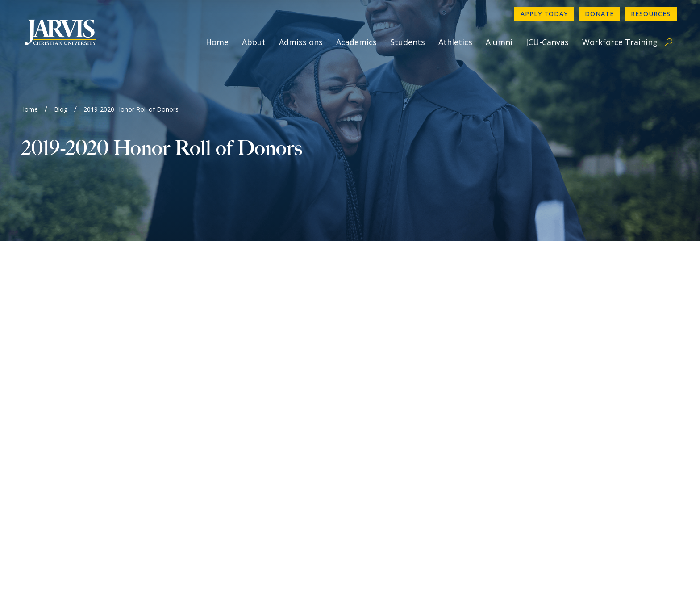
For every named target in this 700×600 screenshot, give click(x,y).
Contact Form (389, 424)
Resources (651, 14)
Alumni (499, 42)
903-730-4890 (390, 410)
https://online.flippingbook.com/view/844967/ (91, 304)
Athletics (455, 42)
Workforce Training (620, 42)
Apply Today (544, 14)
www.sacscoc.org (206, 556)
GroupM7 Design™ (442, 580)
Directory (548, 424)
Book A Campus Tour (567, 467)
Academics (356, 42)
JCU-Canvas (547, 42)
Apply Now (551, 410)
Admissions (301, 42)
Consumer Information (404, 467)
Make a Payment (560, 453)
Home (217, 42)
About (254, 42)
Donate (599, 14)
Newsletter (385, 438)
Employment (387, 453)
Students (408, 42)
